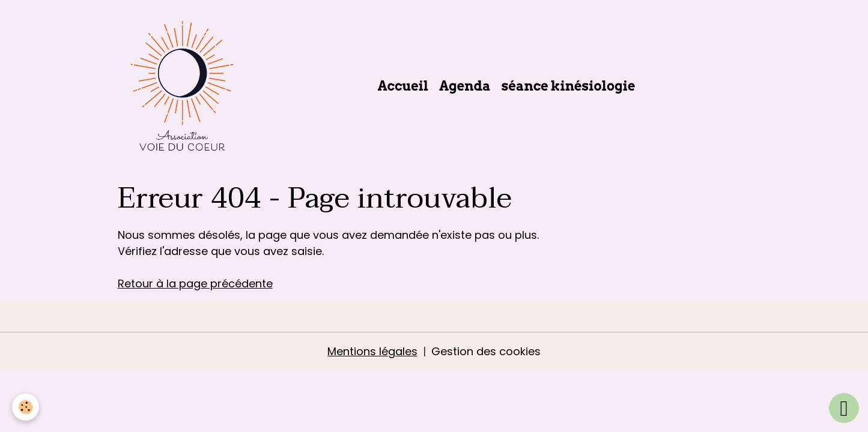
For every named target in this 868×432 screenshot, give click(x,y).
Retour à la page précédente (195, 283)
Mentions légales (372, 351)
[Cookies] (26, 407)
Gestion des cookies (486, 351)
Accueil (403, 86)
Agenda (465, 86)
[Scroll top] (844, 408)
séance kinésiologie (569, 86)
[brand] (185, 86)
